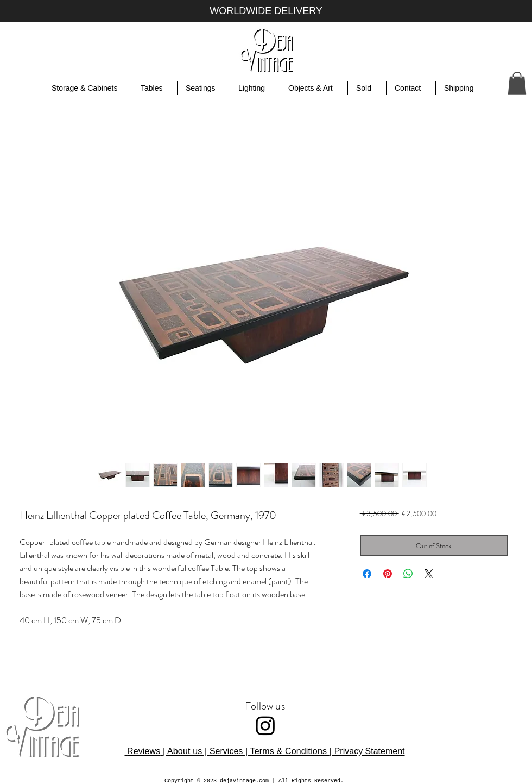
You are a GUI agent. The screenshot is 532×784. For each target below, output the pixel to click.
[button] (517, 83)
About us (185, 751)
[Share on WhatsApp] (408, 574)
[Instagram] (265, 725)
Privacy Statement (370, 751)
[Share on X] (429, 574)
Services (226, 751)
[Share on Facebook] (367, 574)
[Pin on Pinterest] (388, 574)
